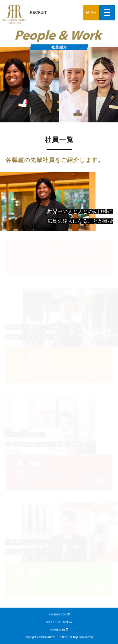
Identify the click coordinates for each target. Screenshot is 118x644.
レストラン (59, 365)
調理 (59, 472)
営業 (59, 580)
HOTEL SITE (59, 630)
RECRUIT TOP (59, 614)
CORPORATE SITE (59, 622)
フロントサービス (59, 257)
